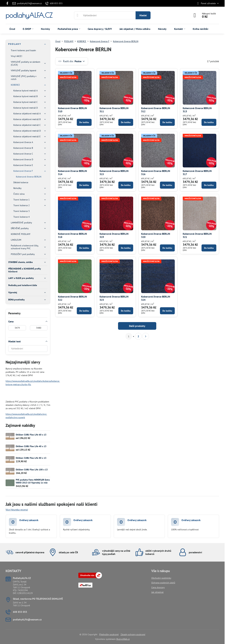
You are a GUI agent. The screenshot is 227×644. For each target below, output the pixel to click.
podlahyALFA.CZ (29, 15)
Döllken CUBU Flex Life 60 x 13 (31, 435)
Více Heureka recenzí (17, 510)
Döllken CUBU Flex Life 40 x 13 (31, 446)
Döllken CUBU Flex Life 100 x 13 (32, 470)
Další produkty (137, 326)
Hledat (143, 15)
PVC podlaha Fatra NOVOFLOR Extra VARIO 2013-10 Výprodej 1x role (33, 481)
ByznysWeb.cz (123, 639)
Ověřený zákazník (29, 520)
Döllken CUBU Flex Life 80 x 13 (31, 458)
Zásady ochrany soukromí (133, 634)
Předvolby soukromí (109, 634)
